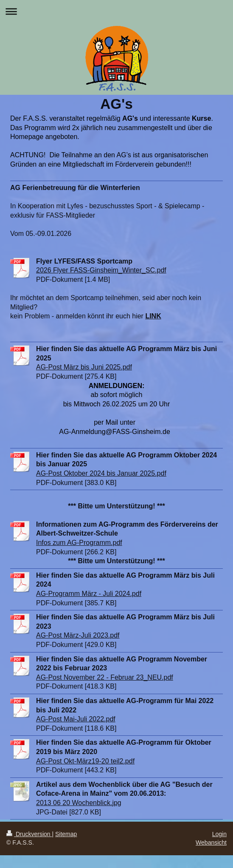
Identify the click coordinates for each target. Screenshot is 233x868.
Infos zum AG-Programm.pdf (79, 543)
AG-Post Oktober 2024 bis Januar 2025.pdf (101, 473)
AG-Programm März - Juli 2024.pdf (89, 594)
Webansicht (211, 842)
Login (219, 834)
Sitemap (66, 834)
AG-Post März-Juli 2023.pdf (78, 635)
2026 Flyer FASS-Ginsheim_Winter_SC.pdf (101, 270)
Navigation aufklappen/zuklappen (116, 11)
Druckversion (29, 834)
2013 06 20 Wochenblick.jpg (79, 803)
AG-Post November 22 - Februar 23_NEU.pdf (105, 677)
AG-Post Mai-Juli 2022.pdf (76, 719)
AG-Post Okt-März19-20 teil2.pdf (85, 761)
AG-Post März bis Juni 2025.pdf (84, 367)
